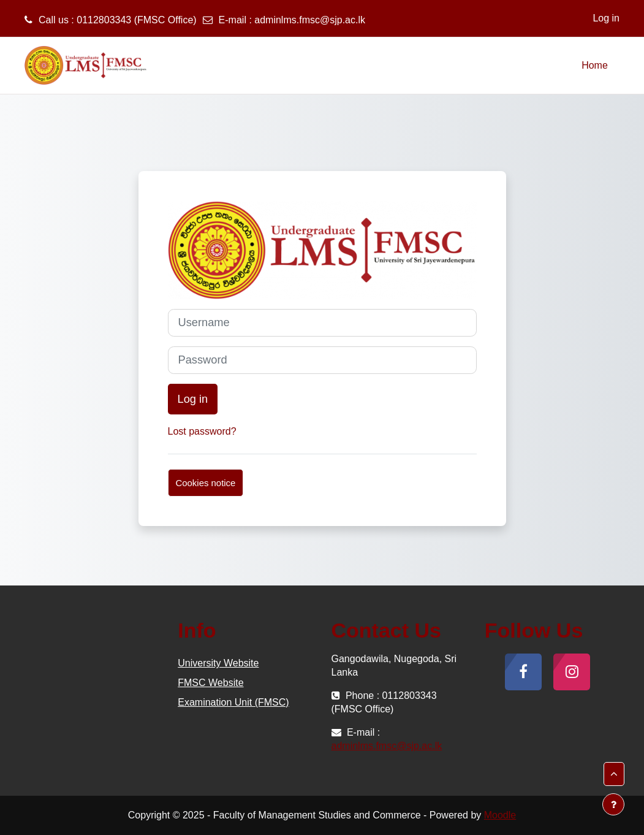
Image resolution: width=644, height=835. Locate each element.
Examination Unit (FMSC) (233, 702)
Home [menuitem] (595, 65)
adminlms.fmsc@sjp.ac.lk (310, 20)
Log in (606, 18)
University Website (218, 663)
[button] (614, 774)
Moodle (500, 815)
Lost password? (202, 431)
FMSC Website (210, 683)
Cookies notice (206, 483)
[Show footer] (613, 804)
